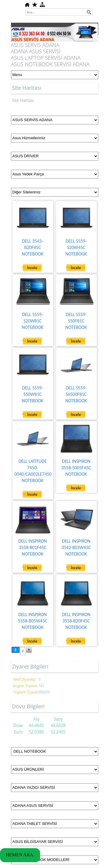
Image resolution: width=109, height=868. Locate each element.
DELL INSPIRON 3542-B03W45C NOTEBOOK (76, 547)
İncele (32, 268)
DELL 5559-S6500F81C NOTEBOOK (76, 394)
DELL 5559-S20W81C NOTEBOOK (33, 321)
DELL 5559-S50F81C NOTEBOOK (76, 321)
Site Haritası (23, 100)
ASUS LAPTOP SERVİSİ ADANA (46, 58)
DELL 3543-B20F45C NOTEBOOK (33, 247)
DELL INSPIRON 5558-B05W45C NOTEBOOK (32, 621)
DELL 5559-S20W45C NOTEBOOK (76, 247)
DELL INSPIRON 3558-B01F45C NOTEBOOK (33, 547)
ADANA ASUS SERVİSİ (36, 51)
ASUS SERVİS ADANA (35, 45)
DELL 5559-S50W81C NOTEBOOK (33, 394)
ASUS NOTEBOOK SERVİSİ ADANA (50, 64)
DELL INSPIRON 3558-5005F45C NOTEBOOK (76, 468)
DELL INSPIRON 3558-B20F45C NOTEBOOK (76, 621)
